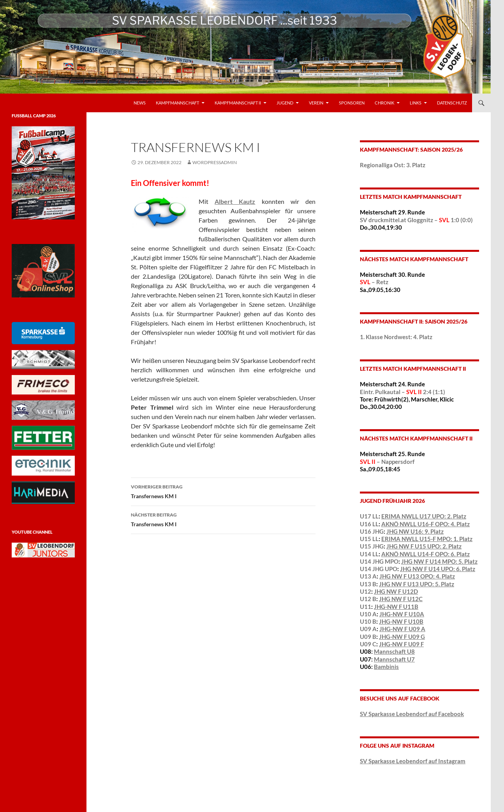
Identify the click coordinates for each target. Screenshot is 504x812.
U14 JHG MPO (379, 561)
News (140, 103)
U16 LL (369, 524)
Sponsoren (352, 103)
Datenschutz (452, 103)
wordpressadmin (215, 162)
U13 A (368, 576)
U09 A (368, 629)
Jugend (285, 103)
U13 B (368, 584)
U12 (366, 591)
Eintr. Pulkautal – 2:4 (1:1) (403, 392)
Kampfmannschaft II (238, 103)
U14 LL (369, 554)
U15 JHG (372, 546)
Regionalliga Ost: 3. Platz (393, 165)
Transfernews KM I (223, 491)
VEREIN (316, 103)
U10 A (368, 614)
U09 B (368, 637)
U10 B (368, 621)
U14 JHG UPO (379, 569)
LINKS (416, 103)
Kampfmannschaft (177, 103)
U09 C (368, 644)
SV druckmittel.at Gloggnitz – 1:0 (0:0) (416, 220)
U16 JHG (372, 531)
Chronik (384, 103)
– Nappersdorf (387, 462)
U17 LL (369, 516)
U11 (366, 607)
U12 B (368, 599)
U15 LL (369, 539)
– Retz (374, 282)
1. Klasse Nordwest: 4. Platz (396, 337)
